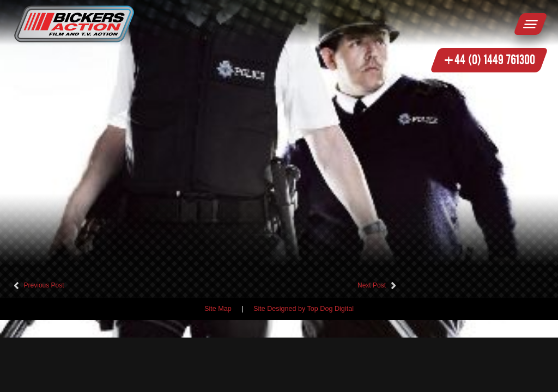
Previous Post (44, 285)
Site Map (218, 309)
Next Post (372, 285)
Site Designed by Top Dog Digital (304, 309)
